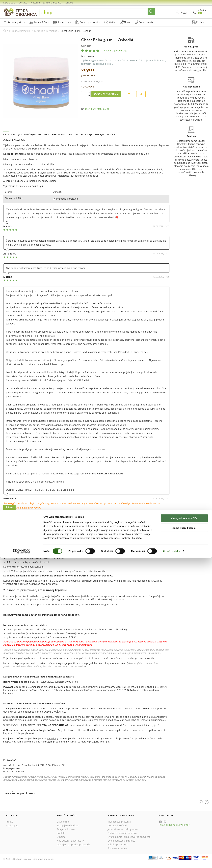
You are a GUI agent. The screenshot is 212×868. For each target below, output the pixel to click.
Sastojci (16, 134)
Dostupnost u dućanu (97, 109)
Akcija (110, 22)
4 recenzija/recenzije (116, 51)
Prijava (9, 508)
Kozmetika (62, 22)
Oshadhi (87, 46)
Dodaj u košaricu (106, 94)
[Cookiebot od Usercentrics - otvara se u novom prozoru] (21, 862)
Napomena (58, 134)
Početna (5, 31)
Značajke (30, 134)
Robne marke (144, 22)
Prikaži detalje (172, 861)
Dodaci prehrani (88, 22)
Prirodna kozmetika (20, 31)
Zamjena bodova (52, 3)
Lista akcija (9, 3)
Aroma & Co (39, 22)
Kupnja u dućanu (106, 134)
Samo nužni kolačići (184, 838)
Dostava (23, 3)
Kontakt (69, 3)
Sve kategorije (14, 22)
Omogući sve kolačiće (184, 828)
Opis (6, 134)
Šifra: (84, 56)
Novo (125, 22)
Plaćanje (35, 3)
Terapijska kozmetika (46, 31)
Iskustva (44, 134)
